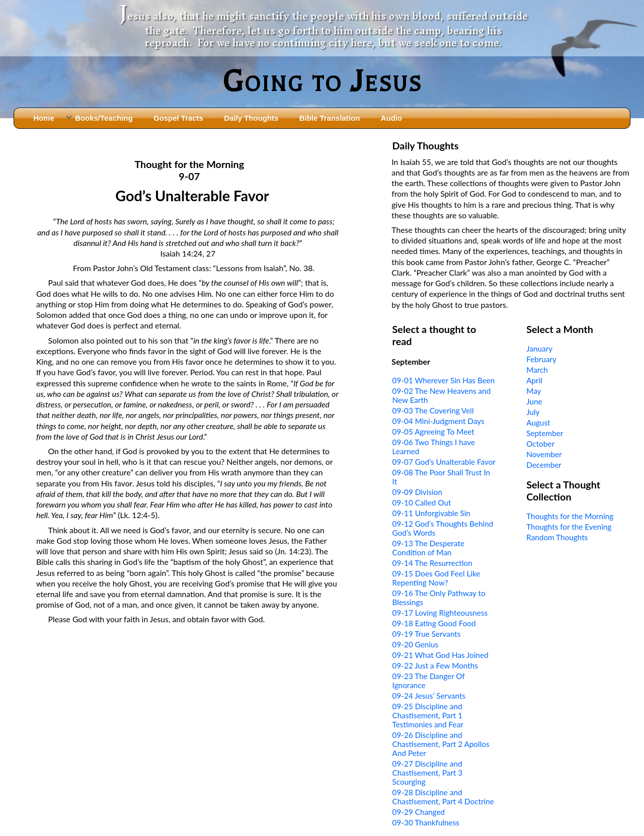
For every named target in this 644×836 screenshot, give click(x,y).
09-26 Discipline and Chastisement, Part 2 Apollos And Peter (441, 744)
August (538, 423)
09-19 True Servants (427, 634)
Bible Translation (330, 118)
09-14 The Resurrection (432, 563)
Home (44, 118)
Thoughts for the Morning (570, 516)
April (534, 380)
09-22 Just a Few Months (435, 665)
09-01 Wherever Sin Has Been (444, 380)
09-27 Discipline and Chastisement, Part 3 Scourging (427, 773)
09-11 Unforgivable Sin (431, 513)
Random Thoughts (557, 537)
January (539, 349)
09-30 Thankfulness (426, 822)
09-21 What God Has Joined (440, 655)
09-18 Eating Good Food (434, 623)
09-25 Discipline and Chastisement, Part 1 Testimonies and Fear (428, 715)
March (537, 370)
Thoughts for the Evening (569, 527)
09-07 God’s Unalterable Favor (444, 462)
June (534, 401)
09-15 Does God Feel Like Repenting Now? (436, 578)
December (544, 465)
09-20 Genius (416, 644)
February (541, 359)
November (544, 454)
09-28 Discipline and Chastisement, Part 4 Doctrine (443, 797)
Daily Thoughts (251, 118)
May (534, 391)
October (540, 444)
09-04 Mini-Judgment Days (438, 421)
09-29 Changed (419, 812)
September (545, 433)
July (533, 412)
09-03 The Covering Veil (433, 410)
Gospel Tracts (178, 118)
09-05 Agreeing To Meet (433, 432)
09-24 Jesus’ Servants (429, 696)
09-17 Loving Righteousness (440, 613)
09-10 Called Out (422, 503)
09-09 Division (417, 492)
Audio (391, 118)
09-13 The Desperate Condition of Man (428, 548)
